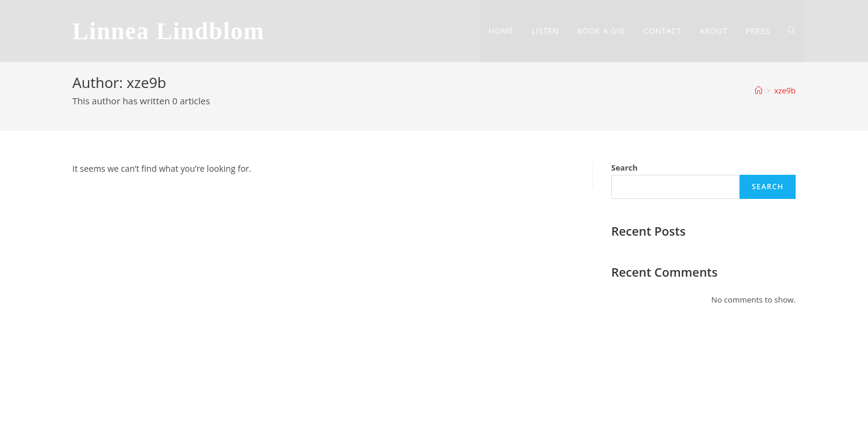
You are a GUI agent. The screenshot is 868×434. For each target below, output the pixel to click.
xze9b (785, 90)
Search (624, 168)
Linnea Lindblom (168, 31)
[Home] (759, 90)
